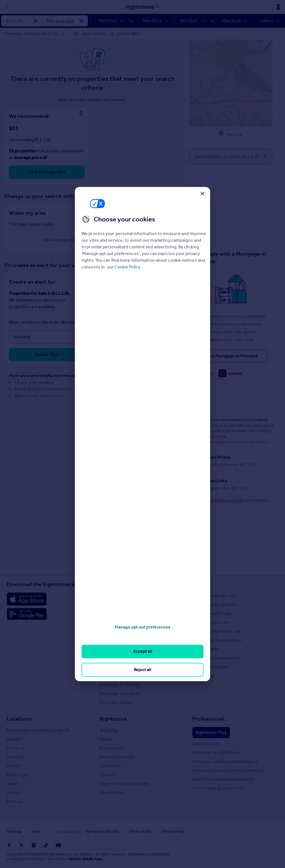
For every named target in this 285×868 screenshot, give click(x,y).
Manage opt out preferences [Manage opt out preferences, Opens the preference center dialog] (142, 627)
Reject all (143, 670)
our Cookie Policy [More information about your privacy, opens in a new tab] (124, 267)
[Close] (202, 194)
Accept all (143, 651)
